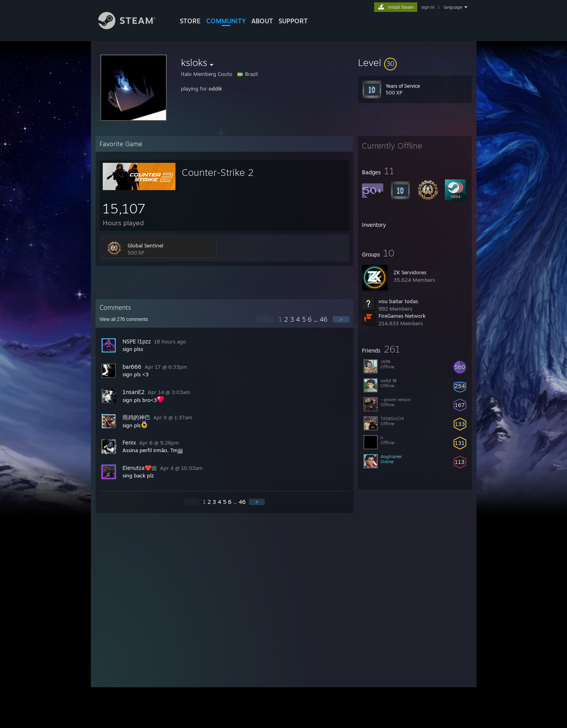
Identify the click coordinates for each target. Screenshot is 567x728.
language (453, 7)
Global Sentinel (145, 245)
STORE (190, 21)
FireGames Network (402, 316)
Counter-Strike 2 (218, 172)
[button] (415, 62)
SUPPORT (293, 21)
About (262, 21)
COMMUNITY (226, 21)
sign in (428, 7)
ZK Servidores (410, 272)
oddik (215, 89)
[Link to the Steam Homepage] (133, 27)
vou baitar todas (398, 301)
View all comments (124, 319)
